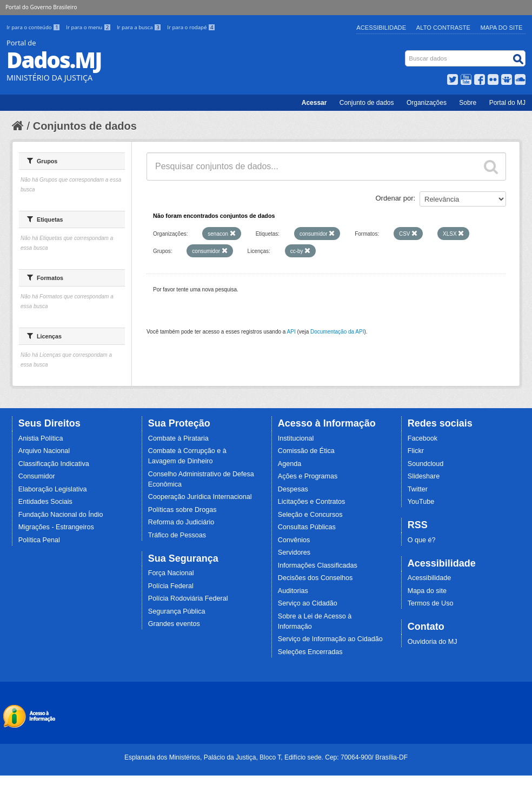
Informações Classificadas (318, 565)
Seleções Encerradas (310, 652)
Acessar (314, 103)
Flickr (416, 451)
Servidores (294, 552)
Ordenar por (395, 198)
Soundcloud (426, 464)
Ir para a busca (140, 27)
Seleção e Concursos (310, 515)
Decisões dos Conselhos (315, 578)
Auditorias (293, 591)
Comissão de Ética (306, 451)
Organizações (427, 103)
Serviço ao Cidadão (308, 603)
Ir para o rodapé (191, 27)
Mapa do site (427, 591)
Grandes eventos (174, 624)
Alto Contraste (443, 28)
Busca (406, 53)
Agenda (290, 464)
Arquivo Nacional (44, 451)
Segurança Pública (177, 611)
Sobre (468, 103)
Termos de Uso (431, 603)
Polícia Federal (171, 586)
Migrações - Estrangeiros (56, 527)
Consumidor (37, 476)
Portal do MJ (507, 103)
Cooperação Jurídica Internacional (200, 497)
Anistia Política (41, 438)
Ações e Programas (308, 476)
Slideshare (424, 476)
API (291, 332)
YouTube (421, 502)
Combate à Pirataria (178, 438)
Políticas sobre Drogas (182, 510)
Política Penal (39, 540)
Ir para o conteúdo (34, 27)
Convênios (294, 540)
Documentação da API (337, 332)
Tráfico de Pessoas (177, 535)
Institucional (296, 438)
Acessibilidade (381, 28)
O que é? (422, 540)
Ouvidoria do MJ (433, 642)
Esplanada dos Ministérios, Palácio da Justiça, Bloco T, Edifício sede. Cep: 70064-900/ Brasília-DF (266, 757)
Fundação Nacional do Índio (61, 515)
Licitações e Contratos (312, 502)
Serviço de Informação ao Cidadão (330, 639)
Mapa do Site (502, 28)
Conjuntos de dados (85, 126)
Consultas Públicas (307, 527)
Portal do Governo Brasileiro (41, 7)
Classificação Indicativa (54, 464)
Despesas (293, 489)
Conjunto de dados (367, 103)
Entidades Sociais (45, 502)
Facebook (423, 438)
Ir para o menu (89, 27)
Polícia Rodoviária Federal (188, 598)
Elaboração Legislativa (53, 489)
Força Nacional (171, 573)
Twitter (418, 489)
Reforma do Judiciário (181, 522)
